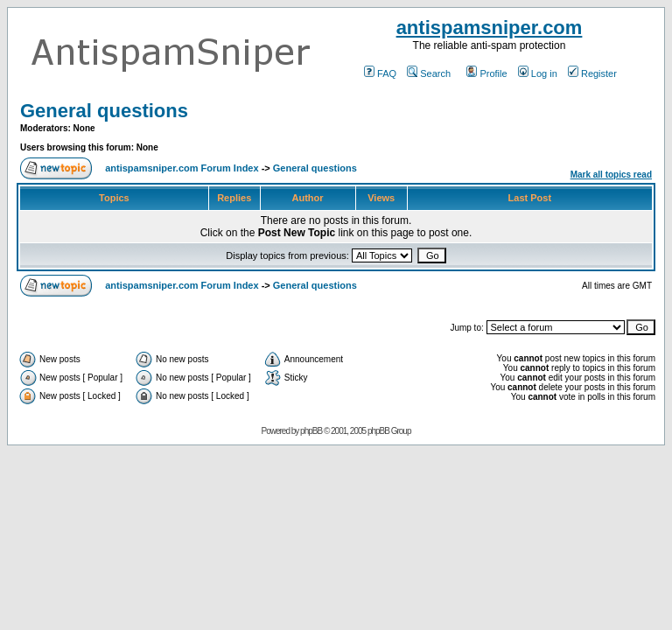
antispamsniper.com (490, 28)
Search (429, 73)
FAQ (380, 73)
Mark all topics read (611, 175)
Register (592, 73)
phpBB (311, 431)
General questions (104, 111)
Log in (538, 73)
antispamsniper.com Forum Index (182, 168)
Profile (486, 73)
